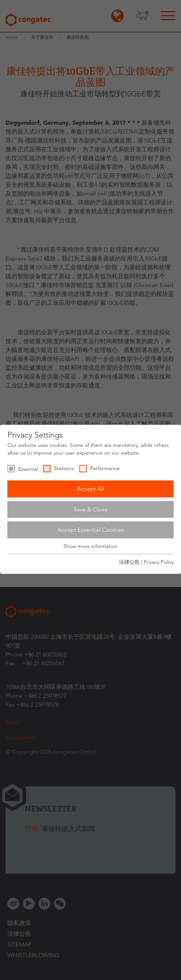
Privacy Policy (159, 562)
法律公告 (129, 562)
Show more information (90, 546)
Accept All (90, 489)
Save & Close (91, 509)
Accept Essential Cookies (90, 530)
